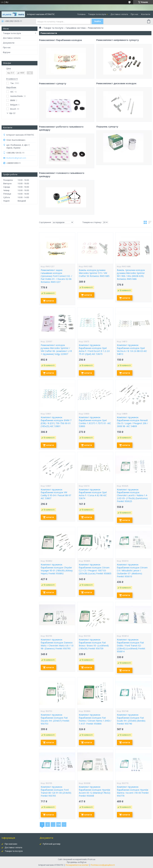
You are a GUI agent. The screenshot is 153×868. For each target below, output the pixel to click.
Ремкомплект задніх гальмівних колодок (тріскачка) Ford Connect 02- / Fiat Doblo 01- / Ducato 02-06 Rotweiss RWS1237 (56, 276)
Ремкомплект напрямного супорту (118, 70)
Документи (9, 43)
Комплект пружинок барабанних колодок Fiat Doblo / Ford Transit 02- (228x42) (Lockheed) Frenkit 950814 (131, 646)
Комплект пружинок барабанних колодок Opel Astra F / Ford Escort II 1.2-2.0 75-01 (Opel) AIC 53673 (94, 350)
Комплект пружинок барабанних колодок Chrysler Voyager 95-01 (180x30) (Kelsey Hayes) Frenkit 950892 (57, 569)
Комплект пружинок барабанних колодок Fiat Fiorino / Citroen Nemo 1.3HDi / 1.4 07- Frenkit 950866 (95, 719)
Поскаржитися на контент (77, 865)
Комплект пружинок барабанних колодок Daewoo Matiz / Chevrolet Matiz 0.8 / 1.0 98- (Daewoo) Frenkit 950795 (57, 644)
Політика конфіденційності (103, 865)
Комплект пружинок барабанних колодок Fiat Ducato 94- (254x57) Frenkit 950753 (55, 719)
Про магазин (11, 844)
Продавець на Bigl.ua (77, 862)
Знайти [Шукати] (97, 21)
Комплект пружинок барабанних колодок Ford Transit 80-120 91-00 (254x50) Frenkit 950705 (56, 791)
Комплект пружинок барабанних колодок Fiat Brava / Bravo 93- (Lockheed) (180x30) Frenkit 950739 (94, 644)
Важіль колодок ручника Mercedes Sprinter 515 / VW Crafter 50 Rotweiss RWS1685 (94, 273)
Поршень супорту (107, 157)
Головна (81, 14)
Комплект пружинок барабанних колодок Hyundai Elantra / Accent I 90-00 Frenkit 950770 (133, 791)
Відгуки (7, 52)
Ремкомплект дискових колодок (116, 114)
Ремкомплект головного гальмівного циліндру (62, 205)
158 (59, 824)
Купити (50, 301)
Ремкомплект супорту (53, 114)
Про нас (135, 14)
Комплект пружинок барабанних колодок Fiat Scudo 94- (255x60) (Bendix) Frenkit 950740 (131, 719)
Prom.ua (91, 859)
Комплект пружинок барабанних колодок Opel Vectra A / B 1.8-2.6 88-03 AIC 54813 (132, 350)
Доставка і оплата (119, 14)
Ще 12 (12, 113)
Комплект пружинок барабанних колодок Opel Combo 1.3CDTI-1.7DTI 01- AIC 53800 (95, 422)
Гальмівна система (76, 28)
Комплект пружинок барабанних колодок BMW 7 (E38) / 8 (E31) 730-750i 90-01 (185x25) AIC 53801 (56, 422)
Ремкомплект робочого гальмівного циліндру (61, 159)
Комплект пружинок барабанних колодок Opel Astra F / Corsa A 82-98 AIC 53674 (93, 494)
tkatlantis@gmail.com (16, 158)
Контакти (146, 14)
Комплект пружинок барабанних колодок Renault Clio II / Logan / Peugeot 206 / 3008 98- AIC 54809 (132, 422)
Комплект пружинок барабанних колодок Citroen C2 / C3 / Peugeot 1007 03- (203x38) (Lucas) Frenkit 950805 (95, 569)
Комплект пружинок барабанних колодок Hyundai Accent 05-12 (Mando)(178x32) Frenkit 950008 (95, 791)
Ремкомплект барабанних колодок (60, 71)
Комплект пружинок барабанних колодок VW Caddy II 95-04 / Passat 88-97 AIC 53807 (56, 494)
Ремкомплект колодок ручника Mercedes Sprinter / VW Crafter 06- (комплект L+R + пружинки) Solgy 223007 (56, 350)
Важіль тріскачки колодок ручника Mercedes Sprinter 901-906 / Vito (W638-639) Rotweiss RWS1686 (131, 275)
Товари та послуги (97, 14)
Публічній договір (52, 844)
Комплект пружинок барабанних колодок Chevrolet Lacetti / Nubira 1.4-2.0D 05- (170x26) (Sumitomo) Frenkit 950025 (132, 496)
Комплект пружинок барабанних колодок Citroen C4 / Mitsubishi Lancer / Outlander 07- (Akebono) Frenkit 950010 (132, 571)
